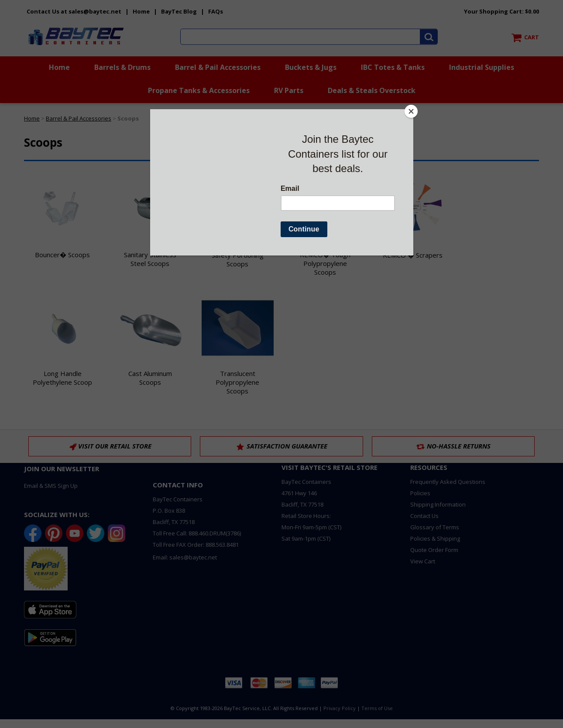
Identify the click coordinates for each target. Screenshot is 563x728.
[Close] (411, 111)
